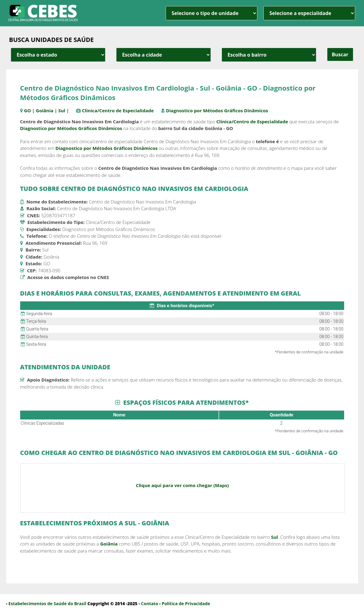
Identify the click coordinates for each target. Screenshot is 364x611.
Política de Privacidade (186, 604)
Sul (62, 110)
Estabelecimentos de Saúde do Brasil (48, 604)
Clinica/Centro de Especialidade (118, 110)
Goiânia (44, 110)
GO (27, 110)
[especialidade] (309, 13)
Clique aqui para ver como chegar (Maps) (182, 485)
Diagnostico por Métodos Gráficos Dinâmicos (217, 110)
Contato (149, 604)
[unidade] (211, 13)
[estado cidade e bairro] (58, 55)
